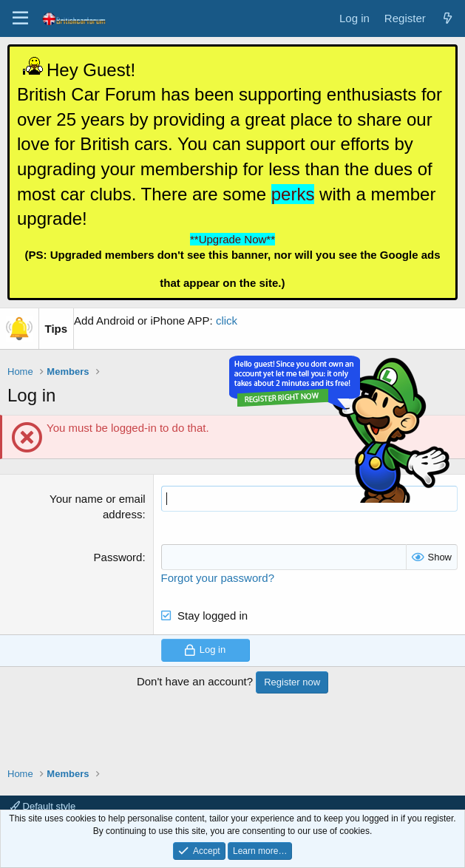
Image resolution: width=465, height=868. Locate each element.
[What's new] (448, 18)
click (227, 321)
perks (293, 194)
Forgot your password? (218, 578)
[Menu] (20, 18)
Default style (43, 806)
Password (118, 557)
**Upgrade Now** (232, 239)
